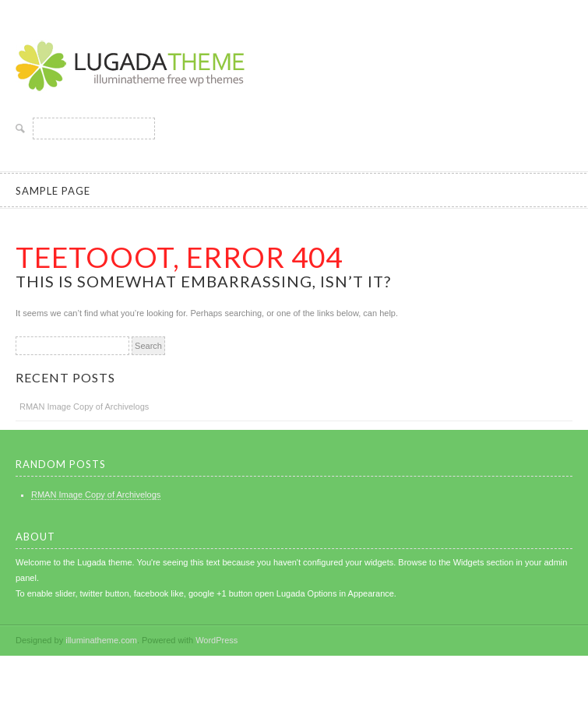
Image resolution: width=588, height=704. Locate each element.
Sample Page (53, 191)
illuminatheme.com (101, 640)
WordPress (217, 640)
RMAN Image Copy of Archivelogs (84, 407)
